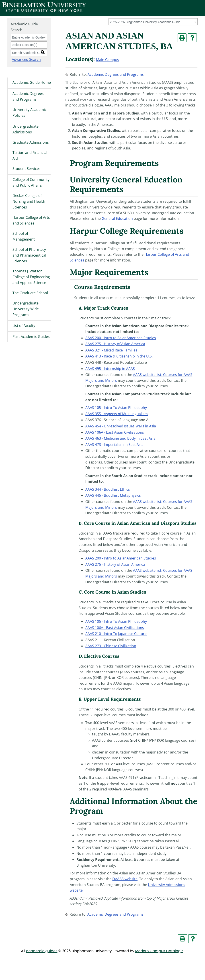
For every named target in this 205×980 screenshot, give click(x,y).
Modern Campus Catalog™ (159, 951)
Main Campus (108, 60)
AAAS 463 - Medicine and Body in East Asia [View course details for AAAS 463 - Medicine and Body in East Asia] (120, 438)
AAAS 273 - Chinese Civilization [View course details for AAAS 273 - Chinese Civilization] (111, 646)
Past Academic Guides (31, 337)
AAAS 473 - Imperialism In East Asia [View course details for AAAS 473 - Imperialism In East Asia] (114, 445)
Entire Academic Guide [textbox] (28, 37)
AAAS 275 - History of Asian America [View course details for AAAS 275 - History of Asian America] (115, 344)
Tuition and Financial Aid (30, 155)
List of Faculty (24, 326)
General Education (117, 218)
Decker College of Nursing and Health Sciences (29, 201)
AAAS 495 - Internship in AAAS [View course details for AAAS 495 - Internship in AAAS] (110, 369)
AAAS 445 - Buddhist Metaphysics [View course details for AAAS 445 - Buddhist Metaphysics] (113, 495)
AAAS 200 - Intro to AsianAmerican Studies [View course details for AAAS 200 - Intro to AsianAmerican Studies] (121, 338)
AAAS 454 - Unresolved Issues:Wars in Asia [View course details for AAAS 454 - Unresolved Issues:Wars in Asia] (121, 426)
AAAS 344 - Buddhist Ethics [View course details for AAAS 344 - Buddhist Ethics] (108, 489)
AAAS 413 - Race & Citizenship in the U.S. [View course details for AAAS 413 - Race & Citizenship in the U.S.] (119, 356)
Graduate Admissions (31, 142)
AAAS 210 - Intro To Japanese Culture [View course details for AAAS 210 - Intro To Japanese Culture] (116, 634)
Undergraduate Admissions (26, 129)
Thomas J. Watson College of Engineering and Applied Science (31, 277)
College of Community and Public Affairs (31, 183)
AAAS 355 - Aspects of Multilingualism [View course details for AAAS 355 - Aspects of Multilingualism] (117, 414)
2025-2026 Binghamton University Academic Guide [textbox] (145, 22)
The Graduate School (30, 293)
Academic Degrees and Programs (28, 96)
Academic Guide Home (32, 83)
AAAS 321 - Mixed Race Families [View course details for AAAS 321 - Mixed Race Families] (111, 350)
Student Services (27, 169)
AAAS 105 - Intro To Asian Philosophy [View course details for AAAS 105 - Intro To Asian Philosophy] (116, 408)
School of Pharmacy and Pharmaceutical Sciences (29, 255)
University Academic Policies (30, 112)
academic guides (42, 951)
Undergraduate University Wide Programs (26, 309)
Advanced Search (25, 60)
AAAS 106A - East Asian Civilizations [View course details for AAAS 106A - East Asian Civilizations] (115, 432)
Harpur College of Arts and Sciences (31, 220)
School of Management (24, 236)
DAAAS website (125, 879)
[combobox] (153, 22)
